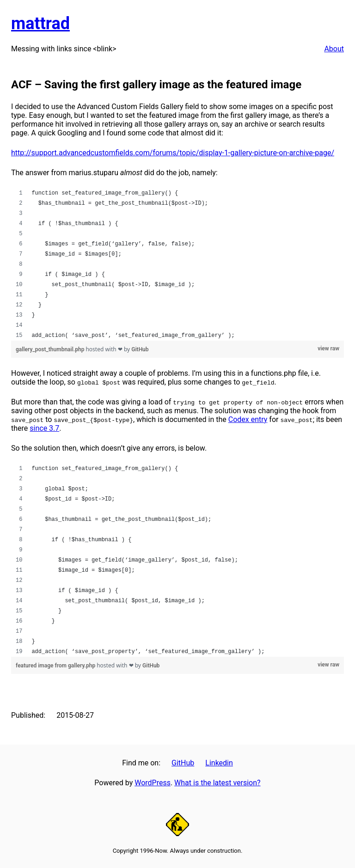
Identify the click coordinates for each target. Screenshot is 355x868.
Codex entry (248, 419)
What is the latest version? (217, 783)
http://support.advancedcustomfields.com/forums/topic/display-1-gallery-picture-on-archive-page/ (173, 153)
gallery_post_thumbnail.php (51, 349)
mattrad (40, 24)
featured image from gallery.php (56, 666)
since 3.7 (44, 428)
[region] (177, 264)
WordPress (153, 783)
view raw (328, 348)
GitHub (140, 349)
